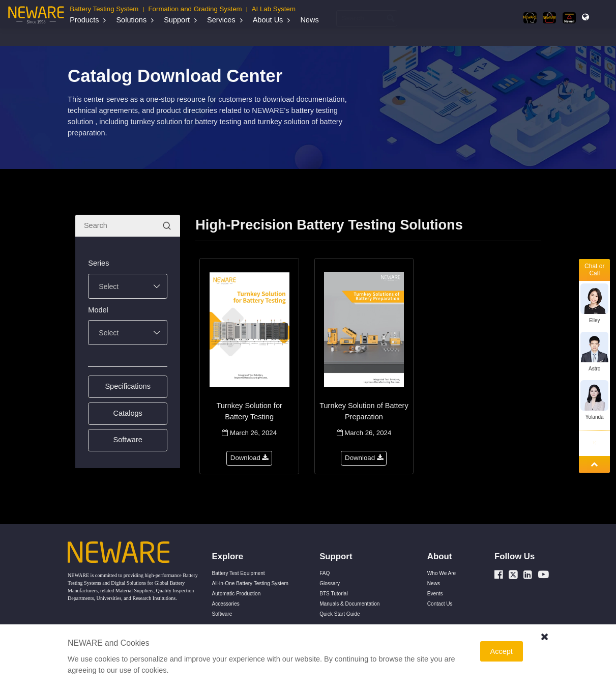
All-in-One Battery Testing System (250, 583)
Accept (502, 651)
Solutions (131, 20)
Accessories (226, 604)
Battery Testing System (104, 9)
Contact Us (440, 604)
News (309, 20)
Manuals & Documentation (153, 37)
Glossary (330, 583)
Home (82, 37)
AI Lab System (274, 9)
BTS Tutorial (333, 594)
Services (221, 20)
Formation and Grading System (195, 9)
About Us (268, 20)
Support (177, 20)
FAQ (325, 573)
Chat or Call (594, 269)
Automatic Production (237, 594)
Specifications (128, 386)
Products (84, 20)
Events (435, 594)
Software (128, 440)
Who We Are (442, 573)
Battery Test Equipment (239, 573)
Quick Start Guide (340, 614)
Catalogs (203, 37)
